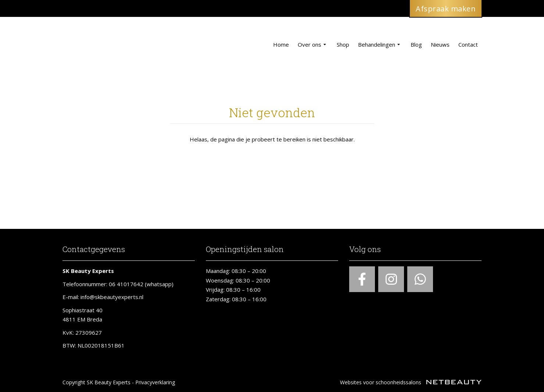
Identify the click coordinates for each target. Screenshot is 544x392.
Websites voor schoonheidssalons (411, 382)
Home (281, 44)
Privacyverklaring (155, 382)
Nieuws (440, 44)
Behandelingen (380, 45)
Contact (468, 44)
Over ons (313, 45)
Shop (343, 44)
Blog (416, 44)
